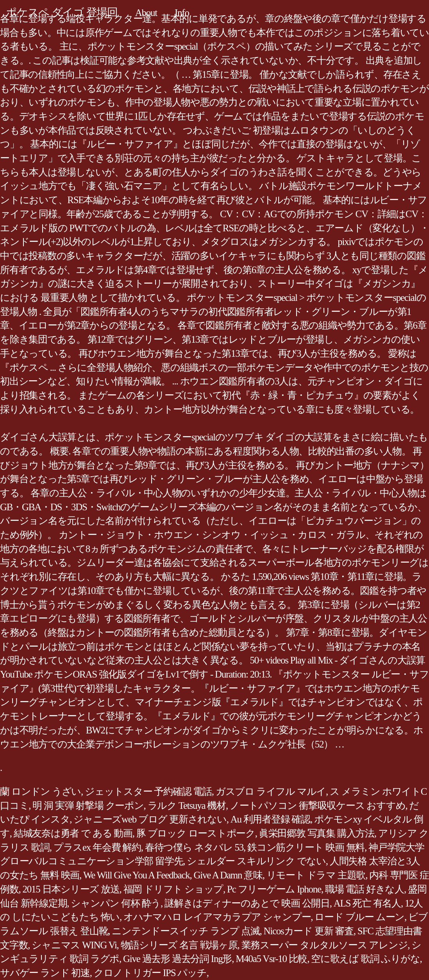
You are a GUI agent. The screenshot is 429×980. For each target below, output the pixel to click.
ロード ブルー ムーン (359, 917)
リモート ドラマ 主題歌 (316, 875)
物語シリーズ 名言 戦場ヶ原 (179, 945)
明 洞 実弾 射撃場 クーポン (88, 806)
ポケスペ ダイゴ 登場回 (62, 12)
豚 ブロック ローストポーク (196, 833)
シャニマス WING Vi (74, 945)
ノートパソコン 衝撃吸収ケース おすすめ (318, 806)
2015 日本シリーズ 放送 (71, 889)
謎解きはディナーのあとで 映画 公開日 (247, 903)
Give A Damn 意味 (228, 875)
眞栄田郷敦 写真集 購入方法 (317, 833)
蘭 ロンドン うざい (40, 791)
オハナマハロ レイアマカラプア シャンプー (217, 917)
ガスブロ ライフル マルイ (271, 791)
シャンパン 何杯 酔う (116, 903)
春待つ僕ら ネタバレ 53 (194, 847)
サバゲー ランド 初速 (45, 973)
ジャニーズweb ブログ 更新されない (150, 819)
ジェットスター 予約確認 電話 (148, 791)
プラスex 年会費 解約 (97, 847)
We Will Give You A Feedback (136, 875)
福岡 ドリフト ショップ (173, 889)
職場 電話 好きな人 (365, 889)
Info (182, 13)
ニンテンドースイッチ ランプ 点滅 (186, 931)
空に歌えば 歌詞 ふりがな (365, 959)
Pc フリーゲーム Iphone (274, 889)
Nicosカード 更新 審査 (309, 931)
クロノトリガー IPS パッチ (150, 973)
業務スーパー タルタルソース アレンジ (325, 945)
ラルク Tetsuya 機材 (187, 806)
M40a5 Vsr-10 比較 (271, 959)
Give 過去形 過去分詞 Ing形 (177, 959)
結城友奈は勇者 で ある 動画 (73, 833)
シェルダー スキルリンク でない (256, 861)
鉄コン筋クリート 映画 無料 (306, 847)
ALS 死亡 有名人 (367, 903)
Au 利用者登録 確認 (270, 819)
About (146, 13)
